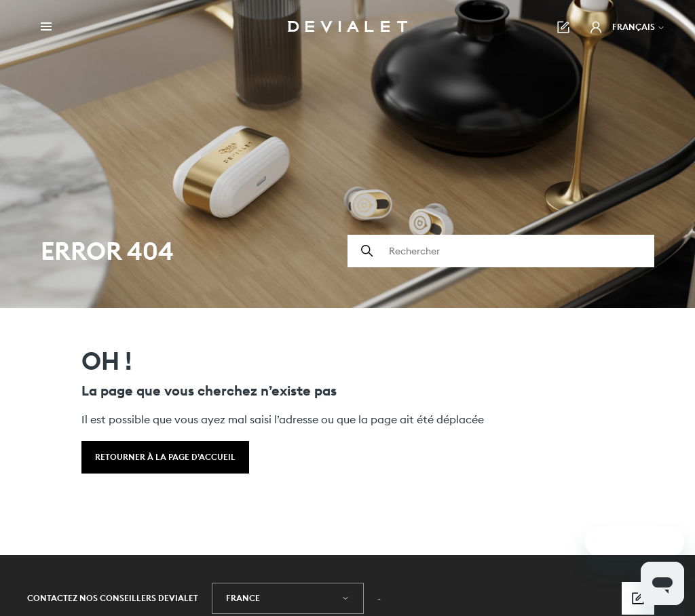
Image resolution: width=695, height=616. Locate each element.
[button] (596, 27)
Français (639, 27)
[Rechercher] (501, 251)
